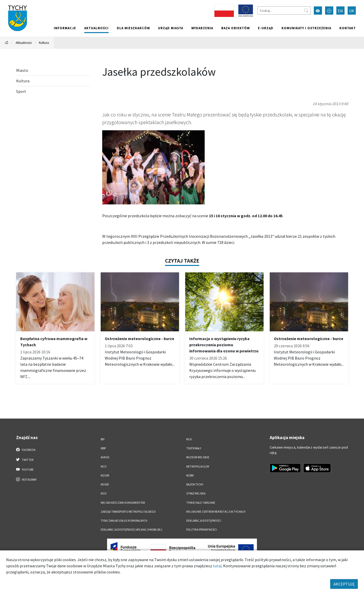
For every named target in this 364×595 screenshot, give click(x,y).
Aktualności (96, 28)
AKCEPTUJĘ (344, 584)
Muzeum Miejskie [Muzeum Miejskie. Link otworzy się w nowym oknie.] (198, 457)
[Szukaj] (284, 11)
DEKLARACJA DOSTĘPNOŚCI (204, 521)
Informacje (65, 28)
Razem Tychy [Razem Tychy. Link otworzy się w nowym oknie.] (195, 484)
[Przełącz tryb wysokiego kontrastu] (318, 11)
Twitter (25, 460)
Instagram (26, 479)
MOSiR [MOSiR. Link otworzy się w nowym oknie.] (105, 484)
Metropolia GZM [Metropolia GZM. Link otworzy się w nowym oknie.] (198, 467)
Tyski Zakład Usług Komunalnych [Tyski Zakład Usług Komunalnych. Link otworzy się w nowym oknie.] (124, 521)
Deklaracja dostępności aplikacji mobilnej (131, 530)
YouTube (25, 469)
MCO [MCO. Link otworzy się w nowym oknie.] (104, 467)
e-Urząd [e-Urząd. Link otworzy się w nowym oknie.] (266, 28)
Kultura (44, 43)
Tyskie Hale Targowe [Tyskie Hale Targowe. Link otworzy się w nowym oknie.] (201, 503)
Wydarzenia (202, 28)
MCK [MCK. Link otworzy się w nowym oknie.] (189, 439)
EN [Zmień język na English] (340, 11)
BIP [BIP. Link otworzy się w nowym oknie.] (103, 439)
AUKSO (105, 457)
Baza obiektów (236, 28)
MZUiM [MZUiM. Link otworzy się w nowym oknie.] (105, 475)
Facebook (26, 450)
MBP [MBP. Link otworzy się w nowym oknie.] (103, 448)
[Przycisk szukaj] (306, 11)
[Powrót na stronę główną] (7, 43)
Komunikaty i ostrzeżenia (306, 28)
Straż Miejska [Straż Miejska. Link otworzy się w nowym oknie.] (196, 493)
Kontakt (348, 28)
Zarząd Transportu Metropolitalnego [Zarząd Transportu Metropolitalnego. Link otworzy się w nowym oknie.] (128, 512)
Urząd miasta (171, 28)
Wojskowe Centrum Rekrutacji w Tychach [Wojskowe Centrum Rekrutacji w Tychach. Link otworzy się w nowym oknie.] (216, 512)
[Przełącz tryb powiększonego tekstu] (329, 11)
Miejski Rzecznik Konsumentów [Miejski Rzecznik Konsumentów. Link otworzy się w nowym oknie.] (123, 503)
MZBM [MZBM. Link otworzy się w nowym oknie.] (190, 475)
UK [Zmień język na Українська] (352, 11)
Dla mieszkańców (133, 28)
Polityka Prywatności (201, 530)
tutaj (217, 566)
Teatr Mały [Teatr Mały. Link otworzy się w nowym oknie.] (194, 448)
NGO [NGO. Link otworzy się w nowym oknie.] (104, 493)
